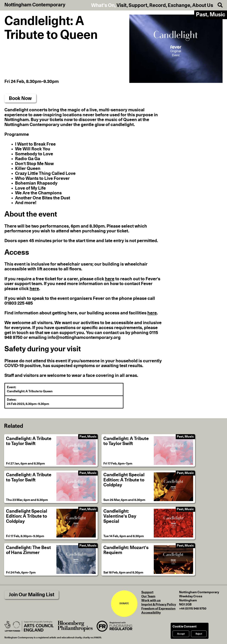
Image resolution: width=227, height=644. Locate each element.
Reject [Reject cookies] (199, 634)
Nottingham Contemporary (35, 5)
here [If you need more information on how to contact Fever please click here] (34, 289)
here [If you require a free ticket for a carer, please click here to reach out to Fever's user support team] (110, 279)
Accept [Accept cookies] (181, 634)
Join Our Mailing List (32, 595)
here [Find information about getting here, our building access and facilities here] (152, 313)
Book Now (20, 98)
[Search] (218, 5)
